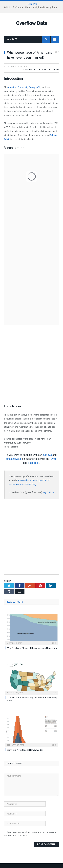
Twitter (53, 459)
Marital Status (51, 69)
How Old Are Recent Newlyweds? (25, 750)
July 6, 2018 (48, 492)
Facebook (34, 463)
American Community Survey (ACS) (25, 87)
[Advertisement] (32, 368)
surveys (47, 455)
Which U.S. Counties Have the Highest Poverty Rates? (32, 7)
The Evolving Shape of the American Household (32, 648)
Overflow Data (32, 23)
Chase (10, 67)
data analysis (13, 459)
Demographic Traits (33, 69)
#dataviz (22, 480)
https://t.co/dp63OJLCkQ (38, 480)
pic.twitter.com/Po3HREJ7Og (22, 484)
